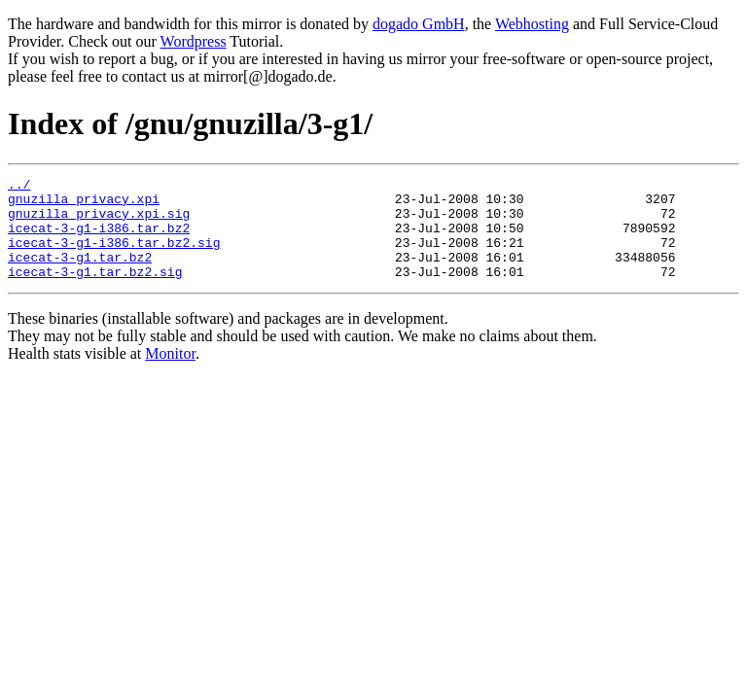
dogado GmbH (419, 24)
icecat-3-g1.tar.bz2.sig (95, 292)
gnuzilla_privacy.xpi (84, 204)
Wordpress (194, 41)
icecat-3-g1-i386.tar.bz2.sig (114, 257)
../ (19, 187)
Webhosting (532, 24)
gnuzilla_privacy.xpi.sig (99, 222)
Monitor (170, 374)
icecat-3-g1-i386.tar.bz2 (99, 239)
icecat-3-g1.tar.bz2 (80, 274)
